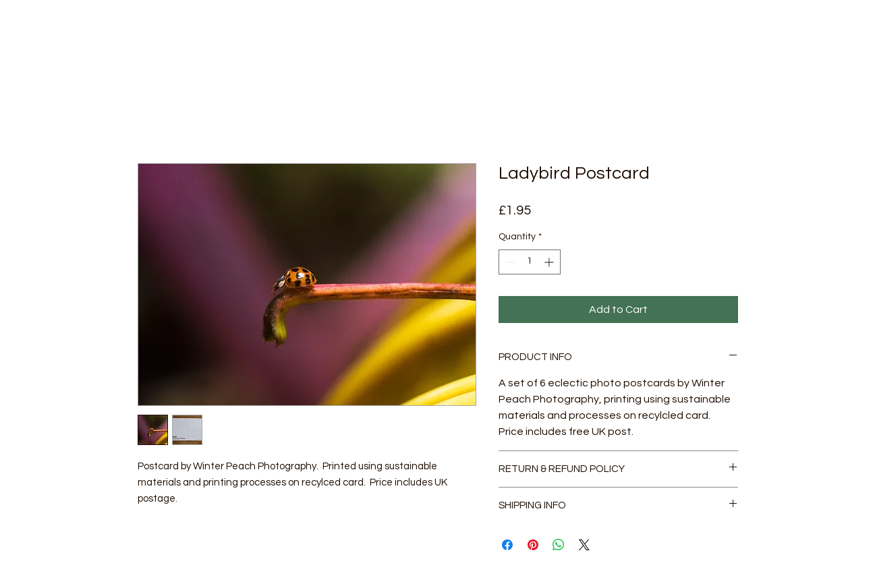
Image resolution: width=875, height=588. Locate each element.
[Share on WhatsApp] (559, 545)
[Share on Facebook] (507, 545)
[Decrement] (509, 262)
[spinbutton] (530, 262)
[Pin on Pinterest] (533, 545)
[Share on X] (584, 545)
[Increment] (550, 262)
